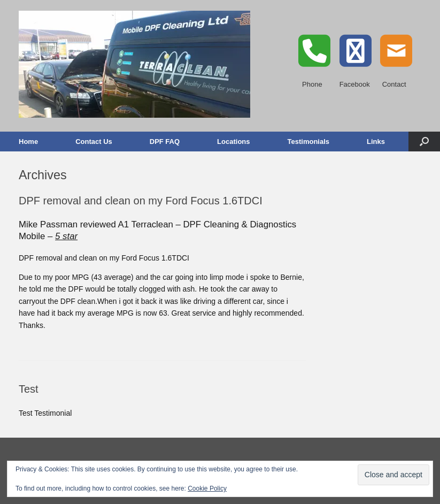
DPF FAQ (165, 142)
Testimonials (309, 142)
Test (29, 389)
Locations (233, 142)
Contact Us (94, 142)
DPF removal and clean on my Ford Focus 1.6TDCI (141, 201)
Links (376, 142)
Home (28, 142)
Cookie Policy (207, 488)
